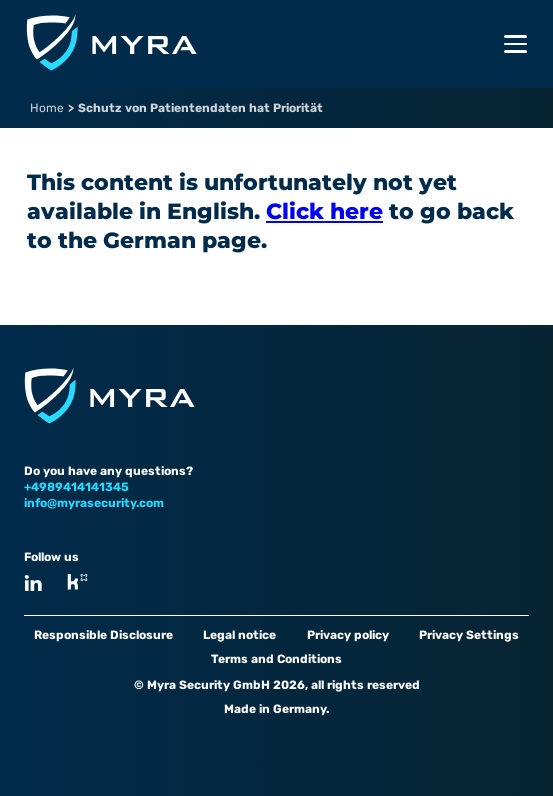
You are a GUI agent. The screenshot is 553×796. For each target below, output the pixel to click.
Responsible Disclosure (103, 635)
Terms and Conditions (276, 659)
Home (47, 108)
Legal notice (239, 635)
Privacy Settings (469, 635)
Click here (324, 211)
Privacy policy (348, 635)
